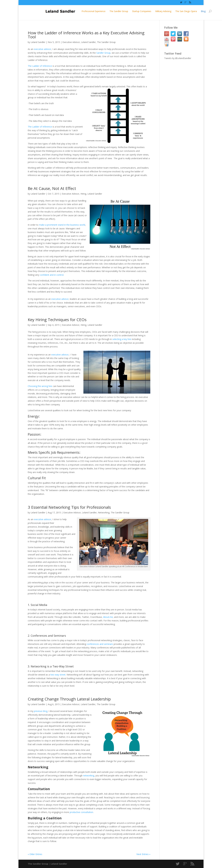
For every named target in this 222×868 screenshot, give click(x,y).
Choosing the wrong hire (40, 386)
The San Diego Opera (169, 11)
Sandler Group (103, 53)
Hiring (83, 194)
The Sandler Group (101, 11)
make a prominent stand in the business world (62, 225)
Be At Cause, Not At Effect (52, 188)
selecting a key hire (122, 339)
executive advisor (43, 49)
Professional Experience (76, 11)
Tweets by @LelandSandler (178, 58)
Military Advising (146, 11)
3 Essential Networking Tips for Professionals (69, 507)
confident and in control (52, 275)
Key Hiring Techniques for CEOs (57, 320)
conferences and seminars (100, 644)
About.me (108, 617)
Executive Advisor (71, 42)
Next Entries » (143, 854)
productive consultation (81, 812)
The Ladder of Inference (40, 66)
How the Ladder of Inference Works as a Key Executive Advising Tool (86, 35)
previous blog (41, 711)
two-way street (58, 675)
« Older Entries (35, 854)
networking (89, 776)
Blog (186, 11)
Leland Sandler (38, 42)
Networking (104, 513)
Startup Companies (124, 11)
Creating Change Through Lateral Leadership (69, 699)
